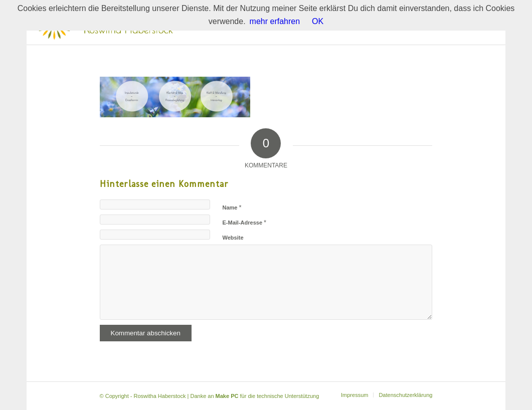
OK (318, 21)
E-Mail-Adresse (245, 222)
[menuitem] (354, 395)
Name (232, 207)
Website (233, 238)
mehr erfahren (275, 21)
